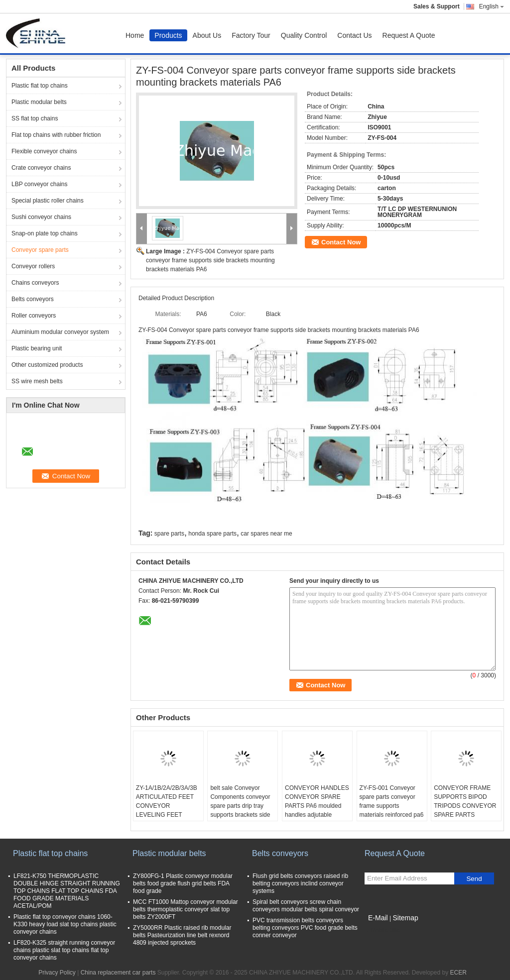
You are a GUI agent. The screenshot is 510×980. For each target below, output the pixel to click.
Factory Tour (251, 35)
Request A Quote (409, 35)
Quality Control (304, 35)
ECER (458, 973)
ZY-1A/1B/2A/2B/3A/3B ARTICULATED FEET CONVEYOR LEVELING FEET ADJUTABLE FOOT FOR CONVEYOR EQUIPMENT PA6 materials (167, 819)
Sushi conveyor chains (41, 217)
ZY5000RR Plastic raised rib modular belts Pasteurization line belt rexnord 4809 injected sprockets (182, 935)
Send (474, 879)
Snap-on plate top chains (45, 233)
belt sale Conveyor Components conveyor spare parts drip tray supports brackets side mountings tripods (240, 806)
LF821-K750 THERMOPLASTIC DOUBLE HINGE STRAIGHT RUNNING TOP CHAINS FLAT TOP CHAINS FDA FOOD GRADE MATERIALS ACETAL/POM (67, 891)
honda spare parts (212, 534)
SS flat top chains (35, 118)
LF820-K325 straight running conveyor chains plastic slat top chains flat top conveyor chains (64, 950)
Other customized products (47, 365)
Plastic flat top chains (40, 86)
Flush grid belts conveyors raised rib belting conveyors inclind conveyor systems (300, 883)
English (492, 6)
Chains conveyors (35, 283)
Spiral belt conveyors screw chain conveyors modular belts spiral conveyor (306, 906)
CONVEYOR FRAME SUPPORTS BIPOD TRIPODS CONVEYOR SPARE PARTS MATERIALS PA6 (465, 806)
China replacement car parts (118, 973)
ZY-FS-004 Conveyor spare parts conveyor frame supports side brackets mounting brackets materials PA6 (210, 260)
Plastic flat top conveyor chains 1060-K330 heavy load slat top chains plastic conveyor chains (65, 924)
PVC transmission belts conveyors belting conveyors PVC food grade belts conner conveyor (305, 928)
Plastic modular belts (39, 102)
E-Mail (378, 918)
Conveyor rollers (33, 266)
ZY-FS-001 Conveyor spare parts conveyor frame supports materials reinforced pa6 (392, 801)
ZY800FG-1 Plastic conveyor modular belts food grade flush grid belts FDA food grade (183, 883)
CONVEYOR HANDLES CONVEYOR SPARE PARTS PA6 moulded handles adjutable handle (317, 806)
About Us (207, 35)
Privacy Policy (57, 973)
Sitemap (405, 918)
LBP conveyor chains (40, 184)
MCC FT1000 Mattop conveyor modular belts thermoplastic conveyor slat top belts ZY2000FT (186, 909)
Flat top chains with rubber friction (56, 135)
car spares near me (266, 534)
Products (168, 35)
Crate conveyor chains (41, 168)
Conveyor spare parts (40, 250)
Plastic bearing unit (37, 348)
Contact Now (341, 242)
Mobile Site (382, 930)
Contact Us (354, 35)
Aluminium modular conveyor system (60, 332)
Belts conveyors (33, 299)
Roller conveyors (34, 316)
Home (135, 35)
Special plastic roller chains (48, 201)
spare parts (169, 534)
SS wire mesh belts (37, 381)
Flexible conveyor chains (44, 151)
